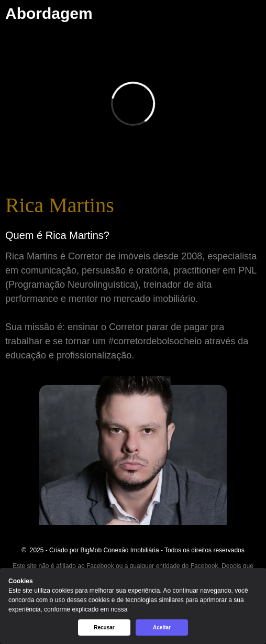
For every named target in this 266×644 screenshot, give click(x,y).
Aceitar (162, 627)
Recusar (104, 627)
